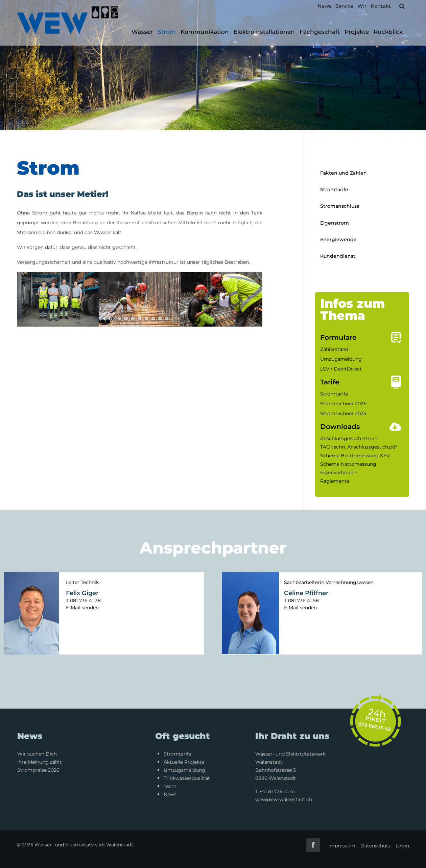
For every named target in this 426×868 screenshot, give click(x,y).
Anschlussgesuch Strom (349, 438)
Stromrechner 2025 (343, 413)
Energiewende (338, 239)
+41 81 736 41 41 (277, 791)
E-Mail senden (82, 608)
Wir (362, 6)
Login (402, 846)
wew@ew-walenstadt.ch (284, 799)
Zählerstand (334, 349)
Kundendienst (338, 256)
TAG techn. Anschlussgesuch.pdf (359, 447)
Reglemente (335, 481)
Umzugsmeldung (341, 359)
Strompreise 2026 (38, 770)
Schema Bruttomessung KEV (355, 456)
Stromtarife (334, 189)
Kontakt (381, 6)
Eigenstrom (335, 223)
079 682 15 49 (375, 726)
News (324, 6)
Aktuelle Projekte (184, 762)
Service (344, 6)
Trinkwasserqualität (187, 778)
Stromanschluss (340, 206)
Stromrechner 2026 (343, 404)
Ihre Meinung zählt (39, 762)
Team (170, 786)
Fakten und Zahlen (344, 173)
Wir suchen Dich (37, 754)
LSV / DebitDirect (341, 369)
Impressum (342, 846)
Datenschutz (375, 846)
